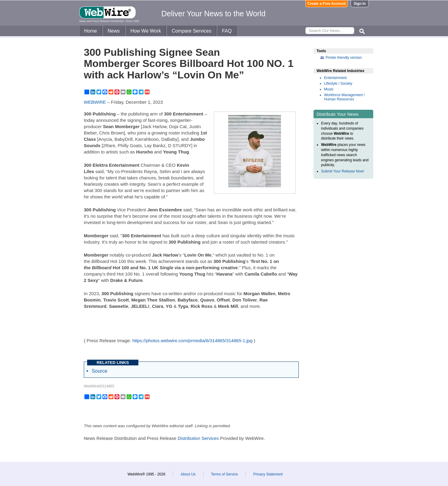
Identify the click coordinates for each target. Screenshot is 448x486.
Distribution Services (198, 438)
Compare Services (191, 31)
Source (99, 371)
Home (91, 31)
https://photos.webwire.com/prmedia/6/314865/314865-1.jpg (192, 341)
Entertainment (335, 78)
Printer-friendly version (344, 58)
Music (329, 89)
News (114, 31)
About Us (188, 474)
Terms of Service (224, 474)
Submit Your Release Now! (343, 171)
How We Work (146, 31)
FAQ (227, 31)
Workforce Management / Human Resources (344, 97)
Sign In (360, 4)
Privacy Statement (268, 474)
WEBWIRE (95, 102)
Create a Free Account (327, 4)
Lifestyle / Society (338, 84)
